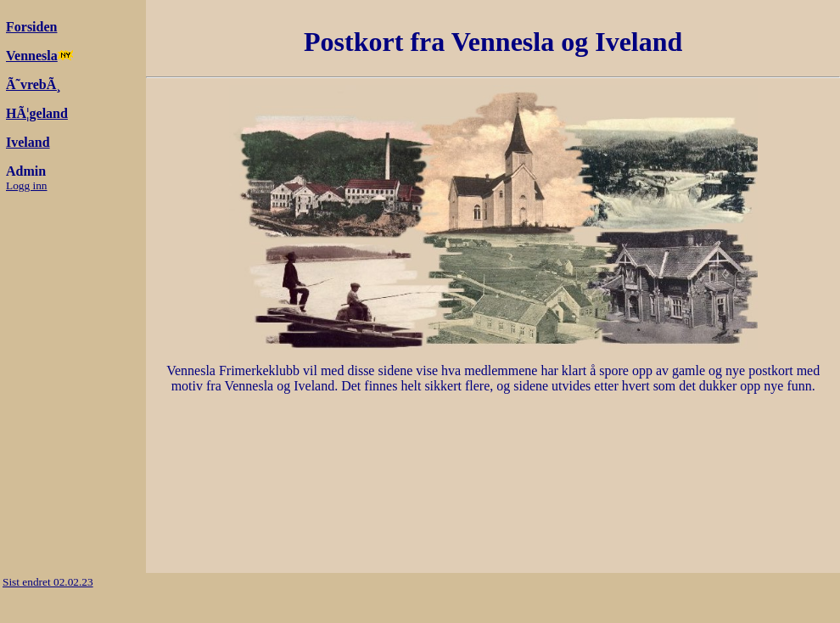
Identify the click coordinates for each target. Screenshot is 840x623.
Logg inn (27, 185)
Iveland (28, 142)
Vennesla (32, 56)
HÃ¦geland (37, 113)
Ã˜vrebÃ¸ (34, 84)
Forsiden (31, 27)
